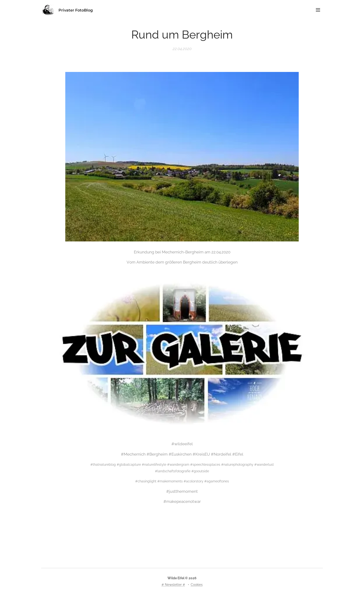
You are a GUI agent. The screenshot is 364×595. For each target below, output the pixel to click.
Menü (318, 10)
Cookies (197, 585)
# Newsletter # (173, 585)
